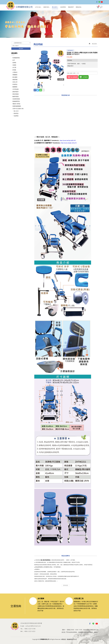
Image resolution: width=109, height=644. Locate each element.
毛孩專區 (16, 116)
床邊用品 (15, 84)
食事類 (14, 63)
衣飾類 (14, 65)
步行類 (14, 67)
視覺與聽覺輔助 (17, 106)
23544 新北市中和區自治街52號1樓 (31, 623)
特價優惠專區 (16, 58)
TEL (22, 629)
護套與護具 (16, 92)
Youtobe (102, 2)
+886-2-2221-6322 (30, 631)
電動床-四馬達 (16, 104)
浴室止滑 (15, 82)
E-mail (22, 626)
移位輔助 (15, 77)
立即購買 (84, 77)
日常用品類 (16, 89)
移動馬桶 (15, 80)
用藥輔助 (15, 75)
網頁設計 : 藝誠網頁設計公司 (69, 639)
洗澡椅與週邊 (16, 99)
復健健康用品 (16, 101)
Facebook (97, 2)
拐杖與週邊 (16, 94)
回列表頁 (66, 585)
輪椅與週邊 (16, 96)
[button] (101, 7)
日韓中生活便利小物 (18, 109)
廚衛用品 (16, 113)
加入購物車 (72, 77)
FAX (21, 631)
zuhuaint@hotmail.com (33, 626)
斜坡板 (14, 70)
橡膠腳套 (15, 87)
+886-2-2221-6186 (30, 629)
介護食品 (15, 72)
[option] (54, 24)
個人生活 (16, 111)
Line (99, 2)
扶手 (14, 60)
